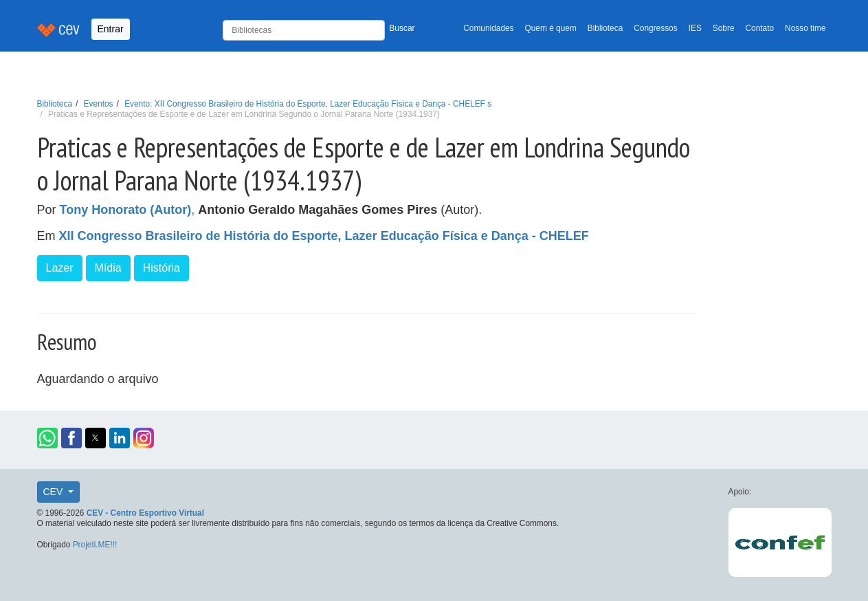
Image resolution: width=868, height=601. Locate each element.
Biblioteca (605, 28)
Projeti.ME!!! (95, 545)
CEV (55, 492)
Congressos (655, 28)
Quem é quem (551, 28)
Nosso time (805, 28)
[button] (47, 438)
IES (695, 28)
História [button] (162, 268)
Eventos (99, 104)
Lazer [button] (60, 268)
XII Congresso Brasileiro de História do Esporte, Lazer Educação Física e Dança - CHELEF (324, 236)
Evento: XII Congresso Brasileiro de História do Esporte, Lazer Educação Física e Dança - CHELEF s (308, 104)
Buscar (402, 28)
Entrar (111, 29)
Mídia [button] (108, 268)
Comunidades (488, 28)
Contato (760, 28)
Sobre (724, 28)
